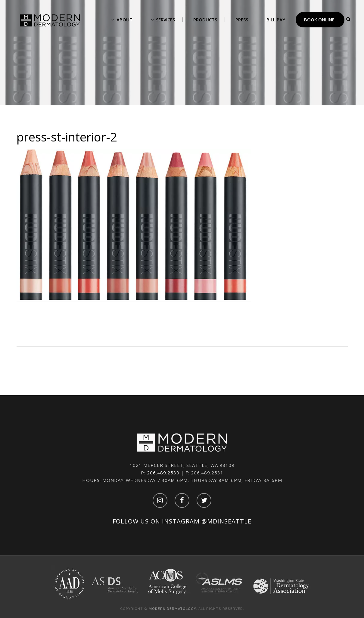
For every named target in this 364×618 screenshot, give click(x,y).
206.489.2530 (163, 473)
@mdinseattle (226, 521)
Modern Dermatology (172, 609)
